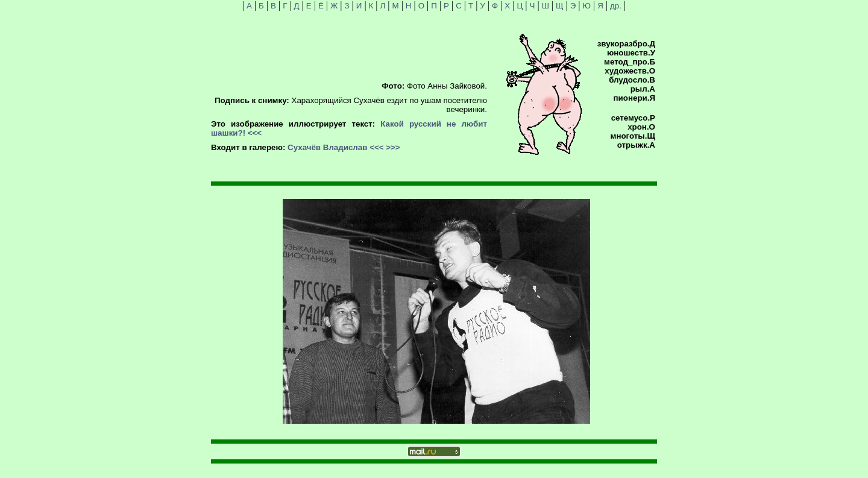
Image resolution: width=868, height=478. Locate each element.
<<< (255, 133)
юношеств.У (631, 53)
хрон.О (641, 127)
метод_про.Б (630, 62)
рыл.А (643, 89)
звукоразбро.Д (626, 44)
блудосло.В (632, 80)
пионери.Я (634, 98)
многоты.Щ (633, 136)
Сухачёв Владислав (327, 147)
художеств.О (630, 71)
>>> (393, 147)
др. (616, 6)
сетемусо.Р (633, 118)
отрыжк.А (636, 145)
